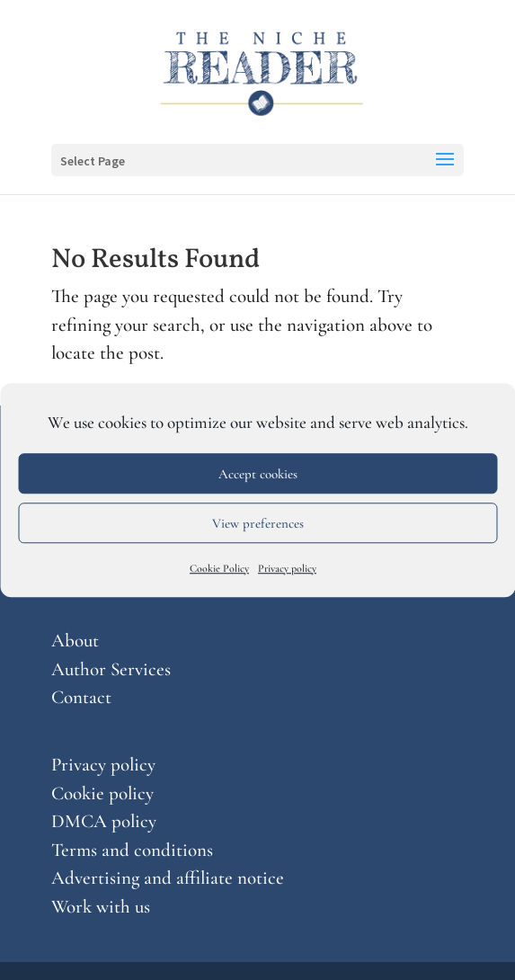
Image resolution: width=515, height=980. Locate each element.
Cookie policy (102, 793)
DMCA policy (104, 821)
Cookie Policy (219, 568)
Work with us (101, 907)
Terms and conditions (132, 850)
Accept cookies (258, 474)
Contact (81, 697)
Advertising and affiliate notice (168, 878)
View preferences (258, 523)
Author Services (111, 669)
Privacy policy (287, 568)
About (75, 641)
